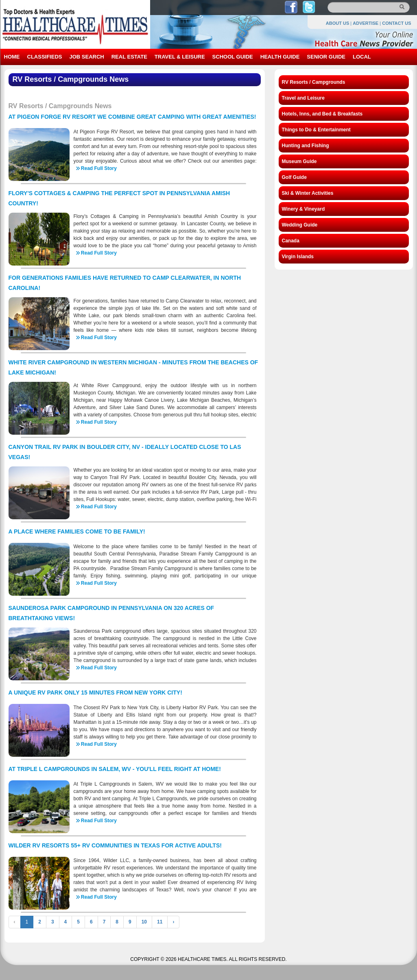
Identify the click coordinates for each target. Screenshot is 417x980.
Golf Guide (294, 177)
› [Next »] (173, 922)
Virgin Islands (298, 257)
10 (144, 922)
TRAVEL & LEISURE (180, 57)
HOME (12, 57)
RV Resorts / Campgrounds (314, 82)
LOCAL (362, 57)
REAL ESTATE (129, 57)
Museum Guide (299, 161)
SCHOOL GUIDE (233, 57)
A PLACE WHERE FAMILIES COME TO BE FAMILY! (77, 531)
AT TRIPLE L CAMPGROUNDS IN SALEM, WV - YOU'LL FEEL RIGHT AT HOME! (115, 769)
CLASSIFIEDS (45, 57)
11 (160, 922)
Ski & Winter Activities (308, 193)
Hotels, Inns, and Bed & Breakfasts (322, 114)
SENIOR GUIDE (326, 57)
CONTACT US (396, 23)
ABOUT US (337, 23)
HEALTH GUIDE (280, 57)
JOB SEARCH (86, 57)
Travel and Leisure (303, 98)
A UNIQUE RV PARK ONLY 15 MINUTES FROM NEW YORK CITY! (95, 693)
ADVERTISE (366, 23)
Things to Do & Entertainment (316, 130)
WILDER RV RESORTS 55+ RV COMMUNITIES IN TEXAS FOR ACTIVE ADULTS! (115, 845)
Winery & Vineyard (303, 209)
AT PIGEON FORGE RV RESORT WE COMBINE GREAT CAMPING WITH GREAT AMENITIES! (132, 117)
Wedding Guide (300, 225)
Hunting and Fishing (306, 146)
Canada (291, 241)
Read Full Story (99, 168)
